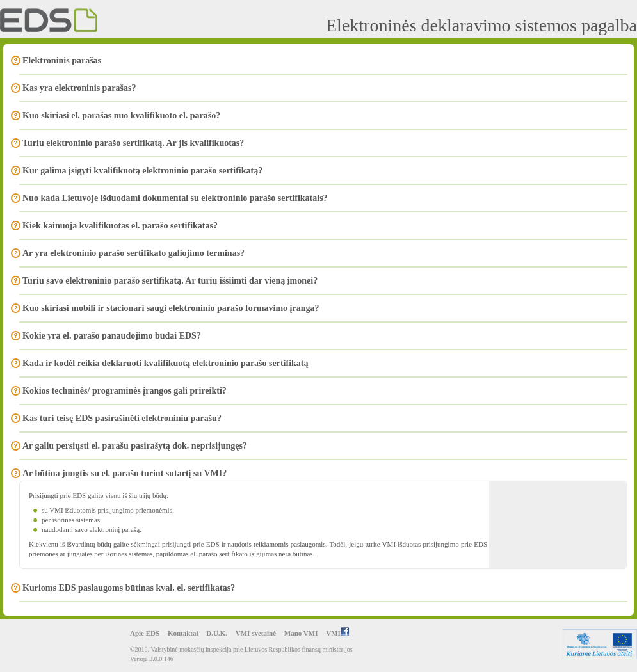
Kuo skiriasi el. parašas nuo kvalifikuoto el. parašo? (121, 116)
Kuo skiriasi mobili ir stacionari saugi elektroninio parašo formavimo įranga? (171, 308)
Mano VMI (301, 633)
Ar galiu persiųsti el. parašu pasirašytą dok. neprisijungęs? (135, 446)
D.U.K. (217, 633)
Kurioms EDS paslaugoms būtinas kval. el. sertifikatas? (129, 588)
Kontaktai (183, 633)
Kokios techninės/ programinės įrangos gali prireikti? (125, 391)
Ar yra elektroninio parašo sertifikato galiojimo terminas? (133, 253)
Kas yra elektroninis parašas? (79, 88)
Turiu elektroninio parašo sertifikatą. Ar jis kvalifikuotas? (133, 143)
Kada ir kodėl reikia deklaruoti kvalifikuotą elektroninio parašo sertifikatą (165, 363)
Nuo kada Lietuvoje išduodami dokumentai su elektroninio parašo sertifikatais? (175, 198)
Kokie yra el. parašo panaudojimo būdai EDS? (112, 336)
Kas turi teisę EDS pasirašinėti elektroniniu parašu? (122, 418)
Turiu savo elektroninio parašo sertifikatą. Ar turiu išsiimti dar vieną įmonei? (170, 281)
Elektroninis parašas (62, 60)
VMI (337, 633)
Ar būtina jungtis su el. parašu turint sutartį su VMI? (125, 473)
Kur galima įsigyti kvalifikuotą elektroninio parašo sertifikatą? (142, 171)
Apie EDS (145, 633)
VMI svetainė (256, 633)
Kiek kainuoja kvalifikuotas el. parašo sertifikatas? (120, 226)
